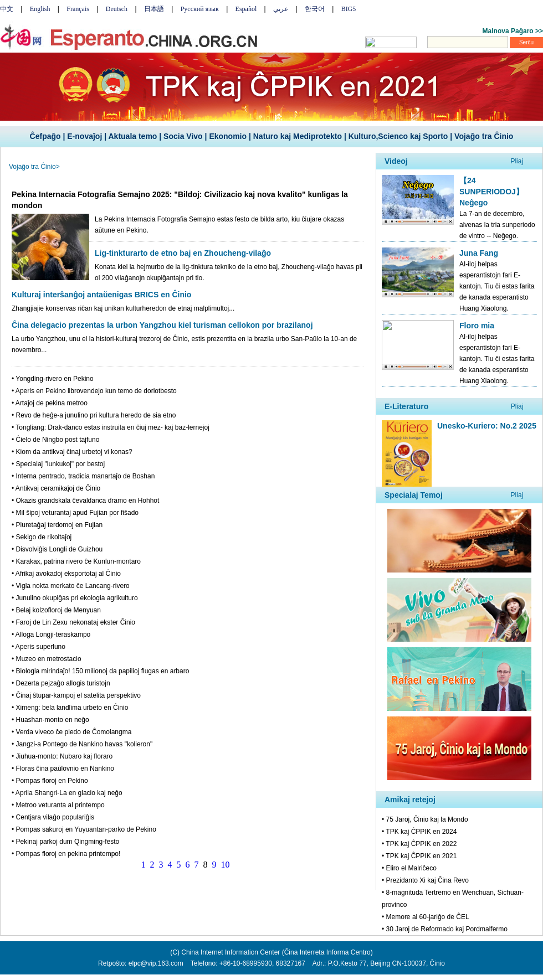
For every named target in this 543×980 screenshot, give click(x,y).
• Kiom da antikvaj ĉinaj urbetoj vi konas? (72, 452)
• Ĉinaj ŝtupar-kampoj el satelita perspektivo (76, 695)
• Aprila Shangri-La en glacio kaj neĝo (67, 793)
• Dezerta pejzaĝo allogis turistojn (61, 683)
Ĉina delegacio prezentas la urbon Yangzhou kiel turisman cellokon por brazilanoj (162, 325)
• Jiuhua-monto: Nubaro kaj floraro (62, 756)
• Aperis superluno (39, 647)
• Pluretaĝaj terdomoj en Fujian (57, 525)
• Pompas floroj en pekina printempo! (66, 854)
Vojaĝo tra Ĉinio (484, 136)
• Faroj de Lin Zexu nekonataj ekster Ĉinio (73, 622)
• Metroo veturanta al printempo (58, 805)
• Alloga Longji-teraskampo (51, 635)
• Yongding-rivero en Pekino (53, 379)
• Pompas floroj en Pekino (50, 781)
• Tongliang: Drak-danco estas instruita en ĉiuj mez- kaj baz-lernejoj (111, 427)
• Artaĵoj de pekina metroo (50, 403)
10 (226, 865)
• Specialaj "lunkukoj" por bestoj (58, 464)
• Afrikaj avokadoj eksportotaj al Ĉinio (66, 574)
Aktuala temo (132, 136)
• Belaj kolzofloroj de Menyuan (56, 610)
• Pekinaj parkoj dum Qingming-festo (65, 842)
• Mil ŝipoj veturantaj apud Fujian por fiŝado (75, 513)
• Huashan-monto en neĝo (50, 720)
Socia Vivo (183, 136)
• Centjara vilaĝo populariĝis (53, 817)
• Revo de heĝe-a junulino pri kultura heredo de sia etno (94, 415)
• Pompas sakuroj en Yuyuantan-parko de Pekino (84, 829)
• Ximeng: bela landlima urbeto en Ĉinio (70, 708)
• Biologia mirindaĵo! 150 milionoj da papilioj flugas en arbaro (100, 671)
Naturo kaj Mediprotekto (298, 136)
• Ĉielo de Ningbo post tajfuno (55, 440)
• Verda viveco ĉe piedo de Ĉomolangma (71, 732)
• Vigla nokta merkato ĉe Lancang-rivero (71, 586)
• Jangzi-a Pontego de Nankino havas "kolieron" (82, 744)
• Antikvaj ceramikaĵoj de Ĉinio (56, 488)
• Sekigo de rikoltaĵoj (42, 537)
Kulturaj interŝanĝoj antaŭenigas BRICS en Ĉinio (101, 295)
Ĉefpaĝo (45, 136)
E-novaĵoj (84, 136)
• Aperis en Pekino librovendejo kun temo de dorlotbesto (94, 391)
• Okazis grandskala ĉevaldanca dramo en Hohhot (85, 501)
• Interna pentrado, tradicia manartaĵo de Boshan (83, 476)
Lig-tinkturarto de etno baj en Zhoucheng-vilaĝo (183, 253)
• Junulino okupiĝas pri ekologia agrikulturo (75, 598)
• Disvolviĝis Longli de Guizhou (57, 549)
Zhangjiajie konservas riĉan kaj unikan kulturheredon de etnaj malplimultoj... (123, 308)
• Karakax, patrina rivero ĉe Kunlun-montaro (76, 561)
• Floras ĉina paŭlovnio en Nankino (63, 768)
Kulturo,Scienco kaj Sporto (398, 136)
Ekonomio (228, 136)
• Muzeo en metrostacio (47, 659)
